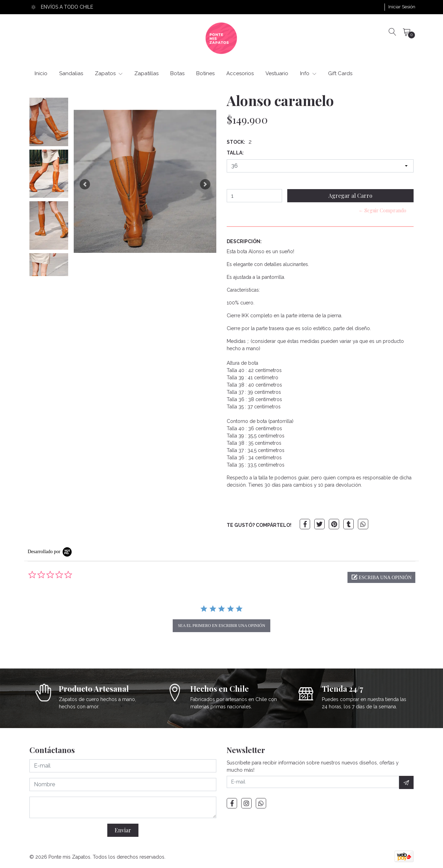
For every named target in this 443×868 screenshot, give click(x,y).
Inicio (41, 73)
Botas (177, 73)
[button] (85, 184)
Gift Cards (340, 73)
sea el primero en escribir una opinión (221, 626)
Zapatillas (146, 73)
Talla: (235, 153)
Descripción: (244, 241)
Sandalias (71, 73)
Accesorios (240, 73)
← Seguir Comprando (382, 210)
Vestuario (277, 73)
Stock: (236, 142)
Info (308, 73)
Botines (205, 73)
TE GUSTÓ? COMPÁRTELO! (259, 525)
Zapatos (109, 73)
